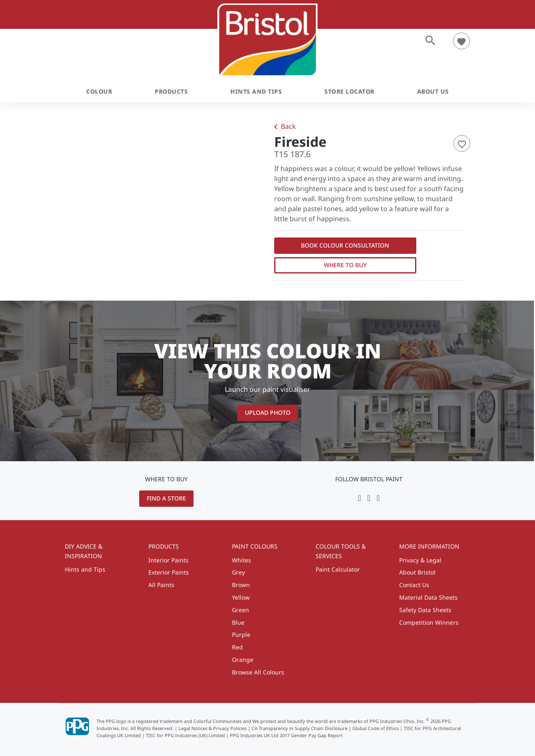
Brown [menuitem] (241, 585)
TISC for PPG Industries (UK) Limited (185, 735)
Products (171, 91)
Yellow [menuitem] (241, 597)
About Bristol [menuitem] (417, 572)
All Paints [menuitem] (161, 585)
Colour (99, 91)
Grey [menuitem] (238, 572)
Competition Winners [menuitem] (429, 622)
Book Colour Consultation (345, 245)
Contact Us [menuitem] (414, 585)
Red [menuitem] (237, 647)
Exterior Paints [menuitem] (169, 572)
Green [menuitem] (241, 610)
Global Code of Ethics (376, 728)
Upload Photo (268, 412)
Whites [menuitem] (242, 560)
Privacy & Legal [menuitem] (420, 560)
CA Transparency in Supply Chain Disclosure (299, 728)
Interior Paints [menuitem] (168, 560)
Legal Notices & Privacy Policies (213, 728)
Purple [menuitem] (241, 635)
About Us (433, 91)
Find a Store (166, 498)
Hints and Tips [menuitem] (85, 569)
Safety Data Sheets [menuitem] (425, 610)
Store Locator (349, 91)
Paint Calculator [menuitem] (338, 569)
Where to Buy (345, 265)
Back (283, 127)
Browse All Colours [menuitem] (258, 672)
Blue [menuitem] (238, 622)
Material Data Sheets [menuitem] (428, 597)
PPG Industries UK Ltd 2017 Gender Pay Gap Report (286, 735)
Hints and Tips (256, 91)
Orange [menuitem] (243, 660)
